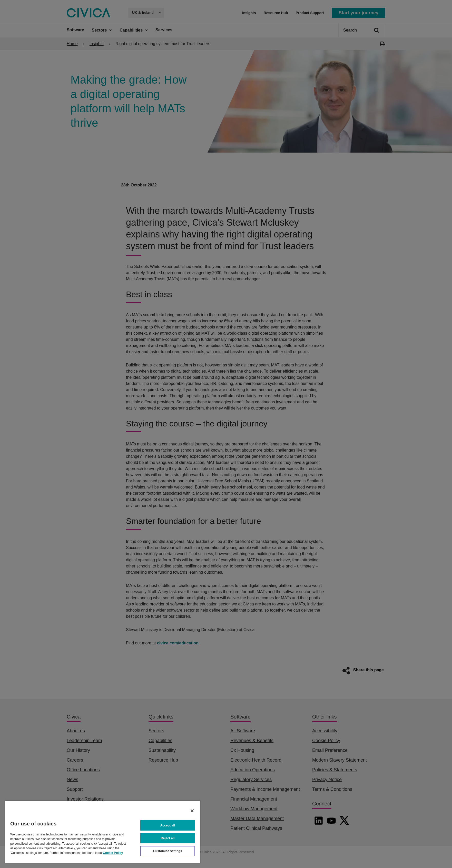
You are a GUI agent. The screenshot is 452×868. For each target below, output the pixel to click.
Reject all (168, 838)
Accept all (168, 825)
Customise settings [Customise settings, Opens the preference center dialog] (168, 851)
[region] (103, 832)
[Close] (192, 811)
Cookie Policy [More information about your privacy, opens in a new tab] (113, 853)
